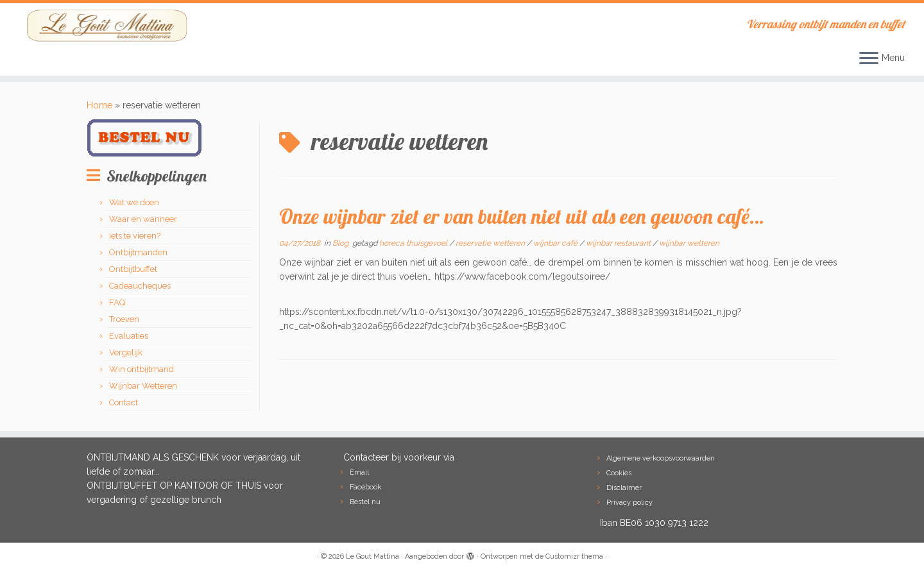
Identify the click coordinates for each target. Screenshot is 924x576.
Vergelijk (126, 352)
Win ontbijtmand (141, 369)
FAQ (117, 302)
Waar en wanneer (143, 219)
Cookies (619, 473)
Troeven (124, 319)
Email (359, 472)
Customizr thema (574, 556)
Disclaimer (624, 488)
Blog (341, 243)
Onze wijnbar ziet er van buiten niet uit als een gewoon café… (521, 216)
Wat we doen (134, 202)
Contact (124, 402)
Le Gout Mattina (372, 556)
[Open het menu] (869, 59)
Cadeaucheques (140, 286)
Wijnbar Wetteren (143, 386)
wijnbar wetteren (689, 243)
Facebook (365, 487)
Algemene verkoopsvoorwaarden (661, 458)
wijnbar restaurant (619, 243)
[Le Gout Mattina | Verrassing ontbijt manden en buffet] (107, 26)
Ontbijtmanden (138, 252)
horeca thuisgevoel (414, 243)
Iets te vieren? (135, 236)
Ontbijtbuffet (133, 269)
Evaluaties (129, 336)
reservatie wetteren (491, 243)
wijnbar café (556, 243)
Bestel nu (365, 502)
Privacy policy (629, 503)
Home (99, 105)
